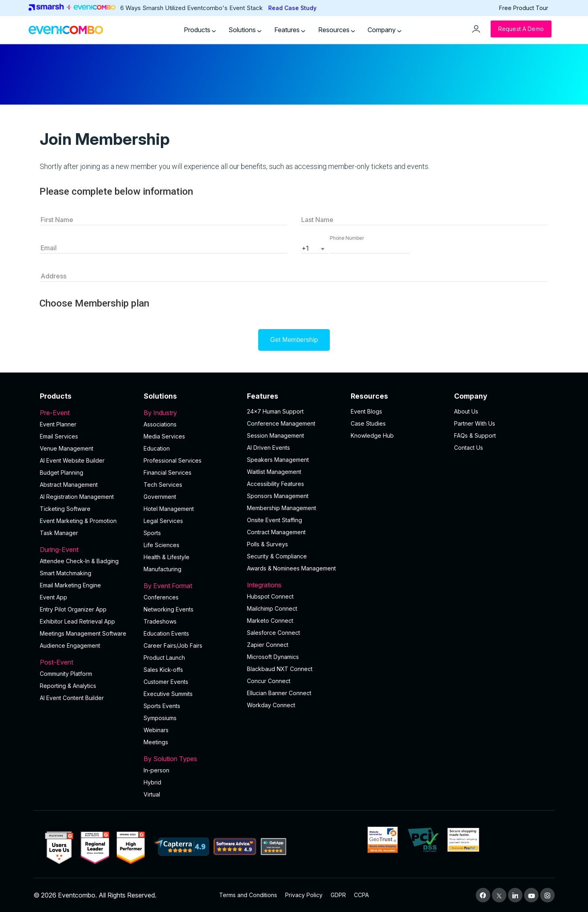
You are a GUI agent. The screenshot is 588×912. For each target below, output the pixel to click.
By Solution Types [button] (191, 759)
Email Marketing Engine (70, 585)
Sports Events (162, 706)
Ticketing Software (65, 509)
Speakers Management (278, 460)
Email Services (59, 436)
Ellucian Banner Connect (279, 693)
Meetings (156, 742)
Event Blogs (366, 411)
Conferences (161, 597)
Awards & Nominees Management (291, 568)
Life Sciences (161, 545)
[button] (370, 247)
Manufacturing (162, 569)
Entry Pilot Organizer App (73, 609)
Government (160, 497)
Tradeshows (160, 621)
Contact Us (469, 448)
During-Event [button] (87, 550)
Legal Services (163, 521)
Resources (337, 30)
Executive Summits (168, 694)
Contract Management (276, 532)
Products (200, 30)
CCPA (361, 895)
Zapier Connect (268, 645)
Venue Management (67, 448)
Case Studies (368, 423)
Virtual (152, 794)
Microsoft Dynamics (273, 657)
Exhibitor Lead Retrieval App (77, 621)
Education (157, 448)
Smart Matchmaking (66, 573)
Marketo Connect (270, 621)
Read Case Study (292, 8)
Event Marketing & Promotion (78, 521)
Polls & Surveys (267, 544)
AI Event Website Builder (72, 460)
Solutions (245, 30)
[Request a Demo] (521, 29)
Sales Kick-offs (163, 670)
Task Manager (59, 533)
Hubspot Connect (270, 596)
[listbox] (315, 247)
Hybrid (152, 782)
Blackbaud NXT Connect (280, 669)
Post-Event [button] (87, 662)
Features (290, 30)
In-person (156, 770)
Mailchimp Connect (272, 608)
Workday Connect (271, 705)
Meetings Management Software (83, 633)
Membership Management (282, 508)
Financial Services (168, 472)
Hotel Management (169, 509)
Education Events (166, 633)
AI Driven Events (268, 448)
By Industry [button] (191, 413)
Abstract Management (69, 485)
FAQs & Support (475, 435)
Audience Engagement (70, 645)
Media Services (164, 436)
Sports (152, 533)
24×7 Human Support (275, 411)
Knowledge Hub (372, 435)
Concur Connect (269, 681)
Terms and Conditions (248, 895)
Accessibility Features (275, 484)
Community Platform (66, 674)
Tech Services (163, 485)
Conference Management (281, 423)
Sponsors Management (278, 496)
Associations (160, 424)
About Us (466, 411)
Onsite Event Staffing (274, 520)
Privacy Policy (304, 895)
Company (384, 30)
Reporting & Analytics (68, 686)
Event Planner (58, 424)
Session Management (275, 435)
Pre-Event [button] (87, 413)
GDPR (338, 895)
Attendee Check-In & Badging (79, 561)
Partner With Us (475, 423)
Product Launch (164, 658)
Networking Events (169, 609)
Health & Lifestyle (167, 557)
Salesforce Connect (273, 633)
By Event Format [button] (191, 586)
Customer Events (166, 682)
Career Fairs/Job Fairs (173, 645)
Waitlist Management (274, 472)
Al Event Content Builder (72, 698)
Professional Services (173, 460)
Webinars (156, 730)
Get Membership (294, 340)
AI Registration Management (77, 497)
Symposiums (160, 718)
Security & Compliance (277, 556)
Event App (53, 597)
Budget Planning (62, 472)
